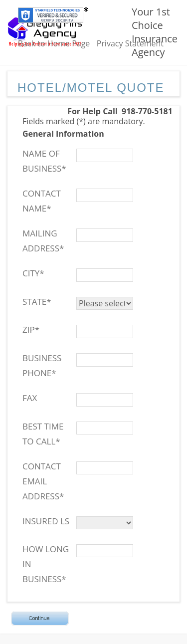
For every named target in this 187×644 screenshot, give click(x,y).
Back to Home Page (54, 43)
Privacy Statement (130, 43)
